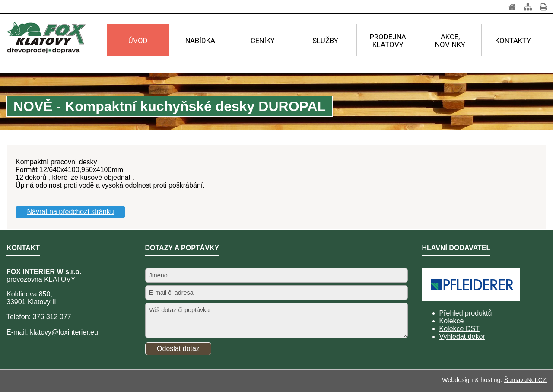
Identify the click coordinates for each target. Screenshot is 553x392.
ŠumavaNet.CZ (525, 380)
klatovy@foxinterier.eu (64, 332)
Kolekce (452, 321)
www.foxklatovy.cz (56, 137)
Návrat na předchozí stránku (71, 212)
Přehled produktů (466, 313)
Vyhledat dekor (462, 336)
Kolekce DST (459, 329)
